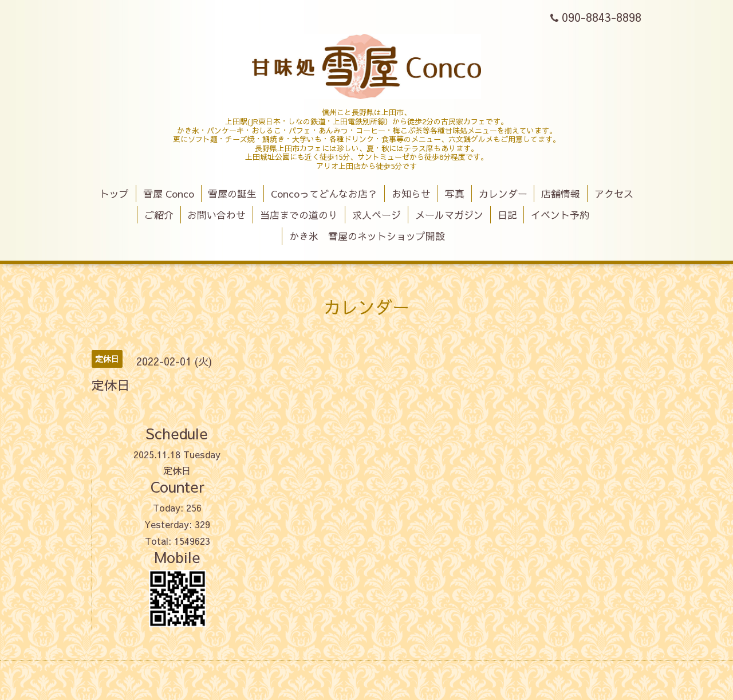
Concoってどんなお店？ (324, 194)
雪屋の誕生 (232, 194)
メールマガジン (449, 215)
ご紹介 (159, 215)
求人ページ (377, 215)
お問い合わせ (216, 215)
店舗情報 (561, 194)
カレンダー (503, 194)
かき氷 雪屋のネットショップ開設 (367, 236)
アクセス (614, 194)
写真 (455, 194)
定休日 (177, 470)
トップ (114, 194)
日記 (507, 215)
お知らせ (411, 194)
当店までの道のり (299, 215)
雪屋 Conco (169, 194)
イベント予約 (560, 215)
